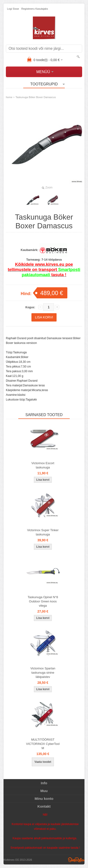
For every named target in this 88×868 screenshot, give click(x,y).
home (9, 97)
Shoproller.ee (76, 860)
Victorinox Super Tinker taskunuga (43, 532)
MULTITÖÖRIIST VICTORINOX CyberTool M (43, 744)
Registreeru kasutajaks (35, 9)
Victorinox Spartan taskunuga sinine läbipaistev (43, 673)
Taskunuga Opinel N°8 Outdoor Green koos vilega (43, 601)
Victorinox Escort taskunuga (43, 465)
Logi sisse (13, 9)
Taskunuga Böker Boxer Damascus (36, 97)
